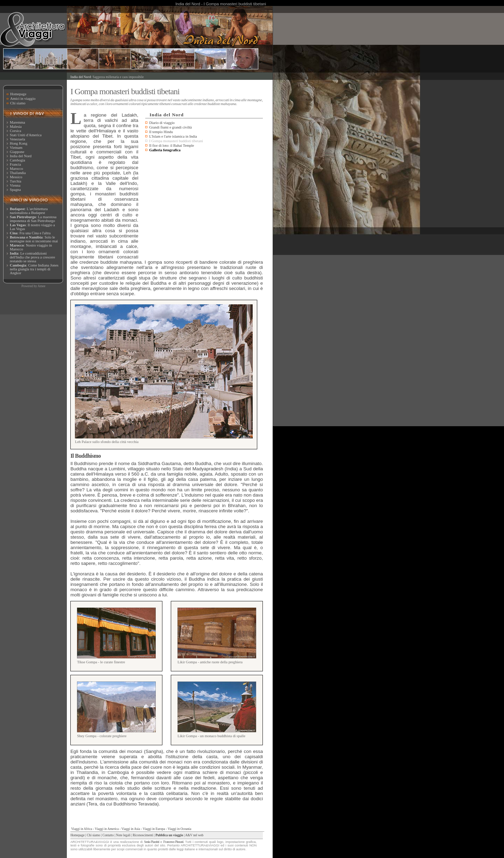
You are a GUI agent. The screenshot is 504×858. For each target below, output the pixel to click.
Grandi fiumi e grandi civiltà (170, 127)
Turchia (16, 181)
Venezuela (17, 139)
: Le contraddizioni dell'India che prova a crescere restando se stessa (32, 257)
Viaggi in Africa (82, 829)
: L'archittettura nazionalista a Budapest (29, 211)
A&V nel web (194, 835)
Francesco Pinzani (173, 842)
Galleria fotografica (165, 150)
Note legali (123, 835)
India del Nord (21, 156)
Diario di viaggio (162, 123)
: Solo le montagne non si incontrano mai (34, 239)
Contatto (108, 835)
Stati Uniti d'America (26, 135)
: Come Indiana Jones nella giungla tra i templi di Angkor (34, 269)
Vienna (15, 185)
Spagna (15, 190)
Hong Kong (19, 143)
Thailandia (18, 173)
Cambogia (17, 160)
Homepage (18, 94)
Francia (15, 164)
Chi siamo (18, 103)
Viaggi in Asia (131, 829)
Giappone (17, 152)
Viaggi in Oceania (179, 829)
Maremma (17, 122)
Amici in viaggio (23, 99)
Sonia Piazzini (151, 842)
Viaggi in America (107, 829)
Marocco (16, 169)
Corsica (16, 131)
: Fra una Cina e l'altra (30, 233)
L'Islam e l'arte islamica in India (173, 136)
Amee (41, 286)
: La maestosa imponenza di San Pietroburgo (33, 219)
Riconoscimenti (143, 835)
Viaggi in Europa (154, 829)
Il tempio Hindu (161, 132)
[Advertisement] (204, 206)
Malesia (16, 127)
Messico (16, 177)
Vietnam (16, 148)
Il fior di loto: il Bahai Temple (171, 146)
